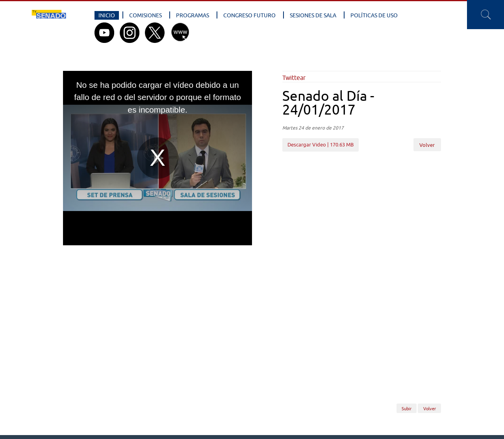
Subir (407, 408)
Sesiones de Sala (313, 15)
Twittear (294, 78)
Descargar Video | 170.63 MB (321, 144)
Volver (427, 145)
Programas (193, 15)
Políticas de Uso (374, 15)
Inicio (107, 15)
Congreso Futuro (249, 15)
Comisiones (145, 15)
